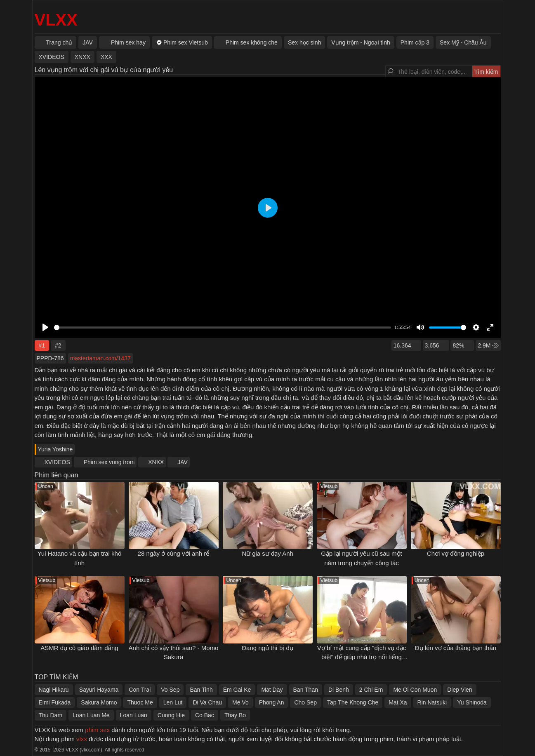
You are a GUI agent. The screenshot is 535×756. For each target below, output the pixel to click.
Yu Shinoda (472, 702)
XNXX (156, 462)
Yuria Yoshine (55, 449)
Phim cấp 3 (415, 42)
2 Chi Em (371, 690)
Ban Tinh (201, 690)
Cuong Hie (171, 715)
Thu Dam (51, 715)
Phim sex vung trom (109, 462)
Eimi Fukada (55, 702)
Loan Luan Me (91, 715)
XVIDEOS (57, 462)
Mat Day (272, 690)
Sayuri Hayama (99, 690)
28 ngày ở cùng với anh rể (174, 553)
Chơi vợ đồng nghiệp (456, 553)
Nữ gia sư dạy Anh (267, 553)
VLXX (56, 20)
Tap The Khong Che (353, 702)
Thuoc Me (140, 702)
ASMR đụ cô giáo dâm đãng (79, 648)
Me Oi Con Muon (415, 690)
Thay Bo (235, 715)
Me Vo (240, 702)
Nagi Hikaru (54, 690)
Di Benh (339, 690)
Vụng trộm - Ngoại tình (361, 42)
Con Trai (140, 690)
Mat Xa (398, 702)
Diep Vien (460, 690)
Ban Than (306, 690)
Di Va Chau (207, 702)
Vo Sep (170, 690)
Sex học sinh (304, 42)
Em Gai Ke (237, 690)
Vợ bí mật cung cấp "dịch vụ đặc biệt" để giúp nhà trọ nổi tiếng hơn (362, 657)
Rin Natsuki (432, 702)
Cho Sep (305, 702)
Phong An (272, 702)
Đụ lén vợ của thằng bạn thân (456, 648)
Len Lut (173, 702)
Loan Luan (134, 715)
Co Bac (205, 715)
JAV (183, 462)
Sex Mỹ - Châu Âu (463, 42)
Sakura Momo (99, 702)
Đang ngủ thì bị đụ (267, 648)
